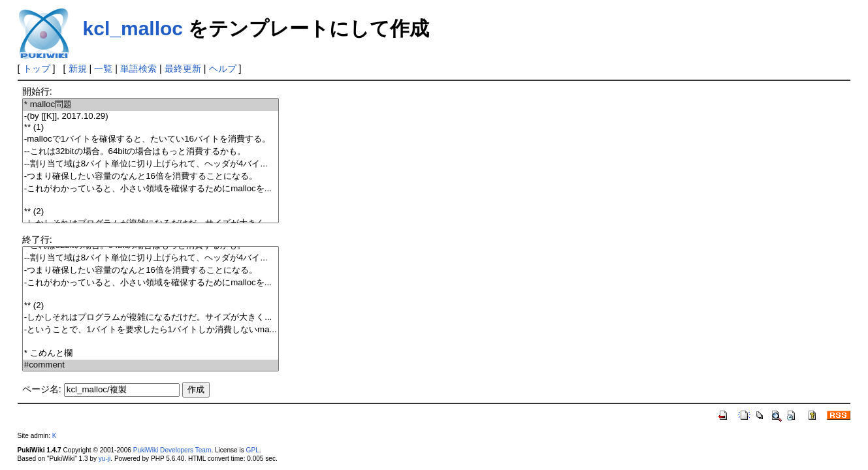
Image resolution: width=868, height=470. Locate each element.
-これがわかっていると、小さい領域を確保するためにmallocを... (151, 189)
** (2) (151, 212)
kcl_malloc (133, 28)
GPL (253, 450)
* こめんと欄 (151, 353)
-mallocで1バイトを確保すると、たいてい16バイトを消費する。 (151, 139)
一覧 (103, 69)
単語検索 (138, 69)
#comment (151, 365)
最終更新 (183, 69)
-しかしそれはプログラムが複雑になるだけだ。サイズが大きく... (151, 318)
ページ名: (42, 389)
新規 (78, 69)
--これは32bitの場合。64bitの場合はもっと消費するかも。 (151, 152)
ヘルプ (223, 69)
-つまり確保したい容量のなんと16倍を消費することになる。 (151, 177)
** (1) (151, 128)
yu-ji (104, 459)
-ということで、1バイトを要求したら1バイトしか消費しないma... (151, 330)
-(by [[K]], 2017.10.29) (151, 117)
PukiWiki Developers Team (172, 450)
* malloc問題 (151, 105)
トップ (37, 69)
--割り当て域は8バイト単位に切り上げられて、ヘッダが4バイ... (151, 164)
